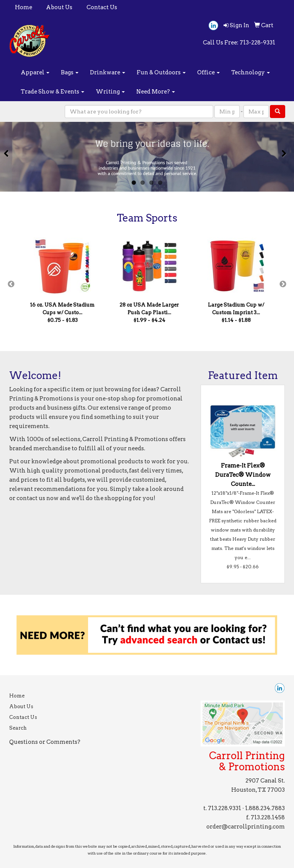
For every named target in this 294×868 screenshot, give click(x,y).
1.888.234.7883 (265, 808)
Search (18, 728)
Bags (70, 72)
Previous (11, 284)
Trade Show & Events (52, 92)
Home (24, 7)
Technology (251, 72)
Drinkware (108, 72)
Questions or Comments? (45, 742)
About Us (59, 7)
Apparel (35, 72)
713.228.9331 (225, 808)
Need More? (156, 92)
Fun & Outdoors (161, 72)
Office (208, 72)
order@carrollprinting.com (246, 827)
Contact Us (102, 7)
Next (283, 284)
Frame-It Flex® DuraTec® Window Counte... (243, 475)
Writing (110, 92)
